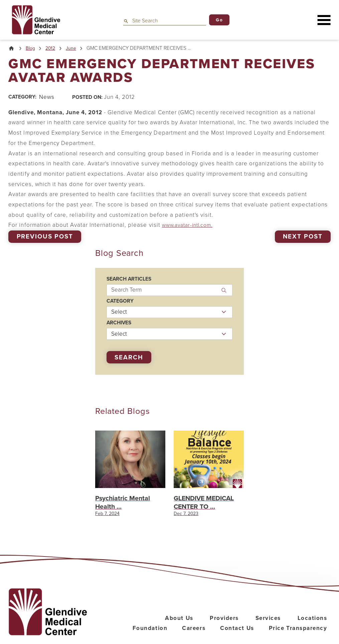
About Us (179, 626)
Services (268, 626)
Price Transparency (298, 637)
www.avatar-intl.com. (190, 226)
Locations (312, 626)
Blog (32, 49)
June (74, 49)
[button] (324, 20)
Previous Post (45, 237)
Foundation (150, 637)
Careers (194, 637)
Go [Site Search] (219, 20)
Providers (224, 626)
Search (129, 358)
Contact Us (237, 637)
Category (120, 302)
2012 (53, 49)
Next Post (303, 237)
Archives (119, 324)
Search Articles (129, 280)
